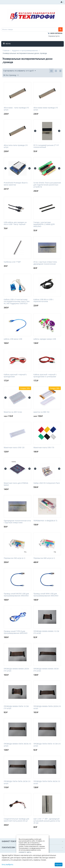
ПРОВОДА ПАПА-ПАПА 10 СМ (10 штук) (47, 745)
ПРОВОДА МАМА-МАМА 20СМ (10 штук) (16, 670)
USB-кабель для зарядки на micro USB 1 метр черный (15, 223)
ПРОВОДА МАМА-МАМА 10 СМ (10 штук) (46, 632)
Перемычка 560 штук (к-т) (14, 558)
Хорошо (59, 864)
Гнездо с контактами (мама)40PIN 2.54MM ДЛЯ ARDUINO (44, 224)
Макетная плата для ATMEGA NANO (16, 484)
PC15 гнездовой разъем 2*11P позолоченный (46, 146)
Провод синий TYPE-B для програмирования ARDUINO (16, 632)
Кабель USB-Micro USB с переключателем (43, 301)
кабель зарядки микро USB (45, 339)
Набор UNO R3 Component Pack (47, 483)
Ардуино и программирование (25, 50)
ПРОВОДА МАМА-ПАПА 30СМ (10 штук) (17, 745)
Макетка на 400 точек (13, 412)
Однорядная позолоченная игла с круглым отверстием (17, 522)
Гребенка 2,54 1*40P (12, 262)
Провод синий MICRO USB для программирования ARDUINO (16, 595)
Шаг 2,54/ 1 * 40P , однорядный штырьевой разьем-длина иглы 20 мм (47, 821)
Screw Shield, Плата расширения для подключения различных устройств (47, 185)
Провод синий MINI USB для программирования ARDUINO (46, 595)
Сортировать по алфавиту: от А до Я (19, 71)
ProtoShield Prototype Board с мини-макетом (16, 184)
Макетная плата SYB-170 (44, 448)
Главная (6, 50)
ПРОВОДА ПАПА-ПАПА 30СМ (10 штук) (47, 782)
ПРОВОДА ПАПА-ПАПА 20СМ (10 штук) (17, 782)
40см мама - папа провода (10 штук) (16, 109)
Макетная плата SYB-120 (14, 448)
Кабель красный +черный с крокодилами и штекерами (45, 376)
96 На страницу (11, 75)
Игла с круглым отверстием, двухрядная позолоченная (45, 263)
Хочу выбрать (7, 864)
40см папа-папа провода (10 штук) (16, 146)
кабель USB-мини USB (13, 339)
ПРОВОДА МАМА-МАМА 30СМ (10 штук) (46, 670)
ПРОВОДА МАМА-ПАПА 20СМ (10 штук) (47, 707)
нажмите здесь (25, 852)
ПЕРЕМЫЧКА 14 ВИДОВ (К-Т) (45, 521)
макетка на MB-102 (41, 412)
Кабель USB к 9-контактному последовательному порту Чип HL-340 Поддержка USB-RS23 (17, 302)
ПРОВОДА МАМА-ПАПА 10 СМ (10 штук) (16, 707)
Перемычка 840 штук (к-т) (44, 558)
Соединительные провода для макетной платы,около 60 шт (16, 820)
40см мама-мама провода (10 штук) (46, 109)
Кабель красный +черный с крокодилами (15, 376)
